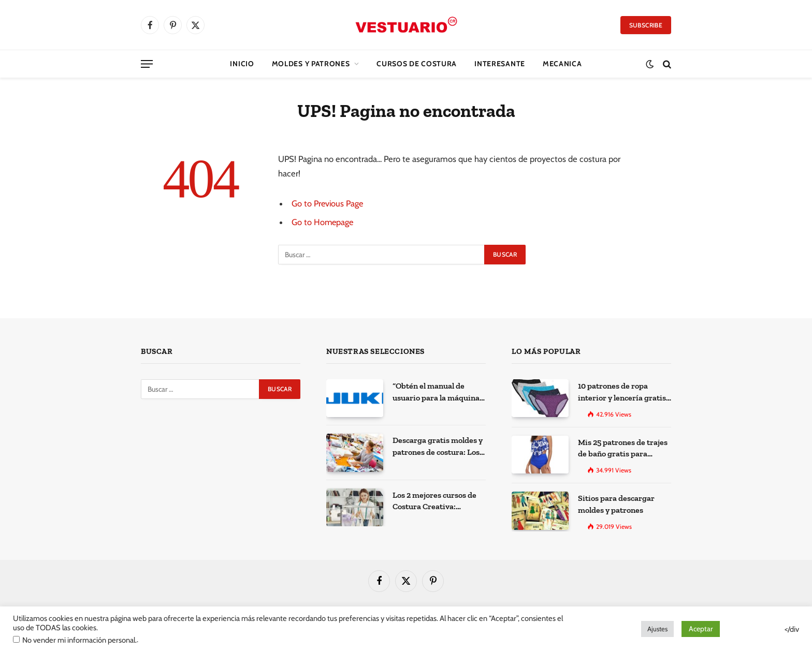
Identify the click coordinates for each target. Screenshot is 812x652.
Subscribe (646, 25)
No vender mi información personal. (79, 640)
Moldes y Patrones (311, 64)
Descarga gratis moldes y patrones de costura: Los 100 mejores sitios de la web (439, 446)
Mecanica (562, 64)
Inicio (242, 64)
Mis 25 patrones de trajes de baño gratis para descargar (620, 447)
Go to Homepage (323, 222)
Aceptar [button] (701, 629)
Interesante (500, 64)
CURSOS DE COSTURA (417, 64)
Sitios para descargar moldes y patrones (613, 501)
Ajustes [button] (657, 629)
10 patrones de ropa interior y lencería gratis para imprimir (619, 392)
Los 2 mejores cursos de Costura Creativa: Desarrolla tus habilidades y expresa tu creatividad (437, 501)
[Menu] (147, 64)
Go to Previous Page (328, 203)
